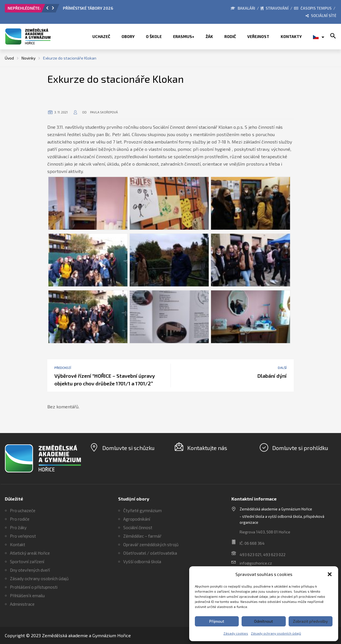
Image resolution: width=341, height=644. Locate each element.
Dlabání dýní (272, 376)
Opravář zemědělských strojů (151, 544)
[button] (330, 574)
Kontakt (18, 544)
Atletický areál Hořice (30, 553)
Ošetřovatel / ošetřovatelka (150, 553)
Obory (128, 36)
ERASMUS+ (184, 36)
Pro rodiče (20, 519)
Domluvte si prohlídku (300, 448)
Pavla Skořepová (104, 112)
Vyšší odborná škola (142, 561)
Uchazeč (101, 36)
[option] (127, 10)
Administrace (22, 604)
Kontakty (291, 36)
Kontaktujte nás (207, 448)
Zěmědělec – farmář (142, 536)
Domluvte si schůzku (128, 448)
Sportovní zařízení (27, 561)
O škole (154, 36)
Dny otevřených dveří (30, 570)
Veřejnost (258, 36)
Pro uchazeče (23, 510)
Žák (209, 36)
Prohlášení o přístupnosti (34, 587)
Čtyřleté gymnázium (142, 510)
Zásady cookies (236, 633)
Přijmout (217, 621)
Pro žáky (18, 527)
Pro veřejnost (23, 536)
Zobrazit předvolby (310, 621)
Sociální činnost (138, 527)
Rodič (230, 36)
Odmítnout (264, 621)
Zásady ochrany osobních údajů (276, 633)
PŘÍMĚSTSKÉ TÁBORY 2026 (88, 8)
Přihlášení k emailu (27, 596)
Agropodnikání (137, 519)
